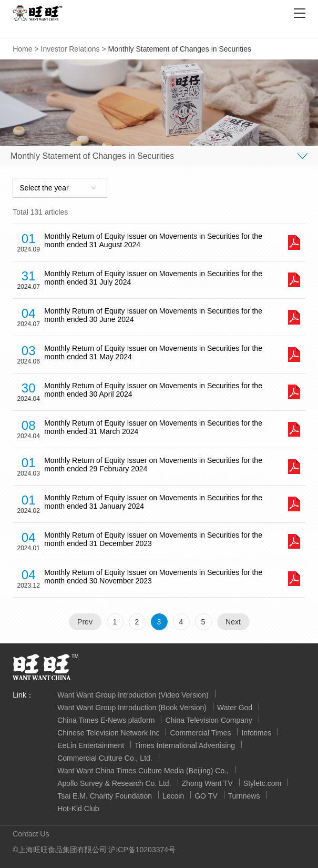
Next (233, 622)
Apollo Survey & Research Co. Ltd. (114, 783)
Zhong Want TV (207, 783)
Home (22, 49)
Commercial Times (200, 733)
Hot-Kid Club (78, 809)
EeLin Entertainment (91, 745)
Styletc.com (262, 783)
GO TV (206, 796)
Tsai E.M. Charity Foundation (105, 796)
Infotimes (256, 733)
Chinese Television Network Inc (108, 733)
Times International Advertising (185, 745)
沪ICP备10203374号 (142, 850)
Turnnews (244, 796)
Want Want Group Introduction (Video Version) (133, 695)
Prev (85, 622)
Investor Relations (70, 49)
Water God (235, 708)
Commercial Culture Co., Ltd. (105, 758)
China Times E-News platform (106, 720)
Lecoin (173, 796)
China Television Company (209, 720)
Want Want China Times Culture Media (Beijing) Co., (143, 771)
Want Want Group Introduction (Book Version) (132, 708)
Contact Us (31, 834)
